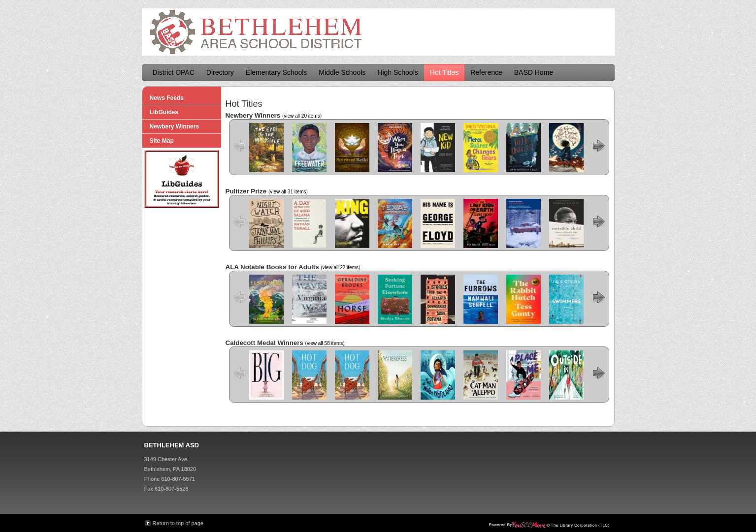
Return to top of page (178, 523)
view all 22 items (341, 267)
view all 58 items (325, 343)
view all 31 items (288, 192)
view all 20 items (302, 116)
